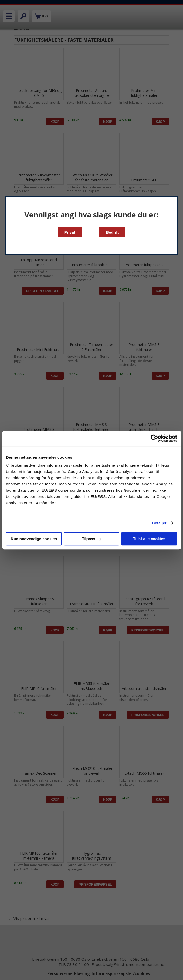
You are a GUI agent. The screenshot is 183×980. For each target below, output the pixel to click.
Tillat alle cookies (149, 539)
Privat (70, 232)
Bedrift (112, 232)
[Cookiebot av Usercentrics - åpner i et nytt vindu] (154, 438)
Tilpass (92, 539)
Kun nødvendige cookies (34, 539)
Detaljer (159, 523)
